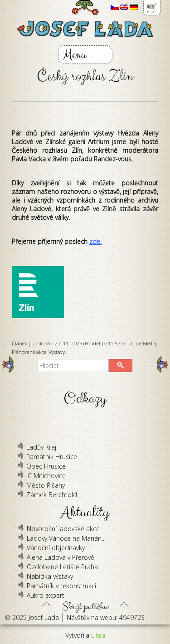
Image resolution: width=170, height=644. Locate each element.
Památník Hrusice (52, 457)
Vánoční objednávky (56, 548)
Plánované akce (29, 352)
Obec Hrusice (46, 466)
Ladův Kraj (41, 447)
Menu (75, 55)
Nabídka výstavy (50, 576)
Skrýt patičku (85, 604)
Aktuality (85, 512)
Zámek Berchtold (52, 495)
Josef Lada (44, 617)
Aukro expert (46, 595)
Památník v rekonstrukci (61, 586)
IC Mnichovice (46, 476)
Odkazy (85, 399)
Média (150, 343)
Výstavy (57, 352)
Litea (98, 635)
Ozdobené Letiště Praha (62, 567)
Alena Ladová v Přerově (61, 557)
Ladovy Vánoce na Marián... (66, 538)
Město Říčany (46, 485)
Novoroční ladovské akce (63, 529)
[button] (121, 366)
